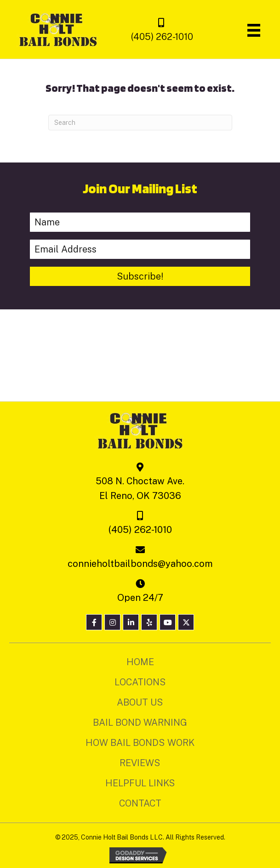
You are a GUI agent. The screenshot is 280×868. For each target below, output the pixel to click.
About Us (140, 702)
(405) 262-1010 (162, 37)
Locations (140, 682)
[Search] (140, 123)
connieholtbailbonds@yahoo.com (140, 564)
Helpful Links (140, 783)
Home (140, 662)
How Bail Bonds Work (140, 743)
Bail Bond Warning (140, 722)
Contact (140, 803)
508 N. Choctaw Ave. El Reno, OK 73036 (140, 488)
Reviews (140, 763)
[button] (140, 276)
